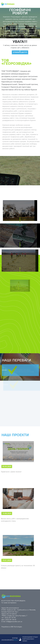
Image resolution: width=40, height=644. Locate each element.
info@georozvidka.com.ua (14, 622)
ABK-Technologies (16, 627)
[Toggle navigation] (37, 4)
